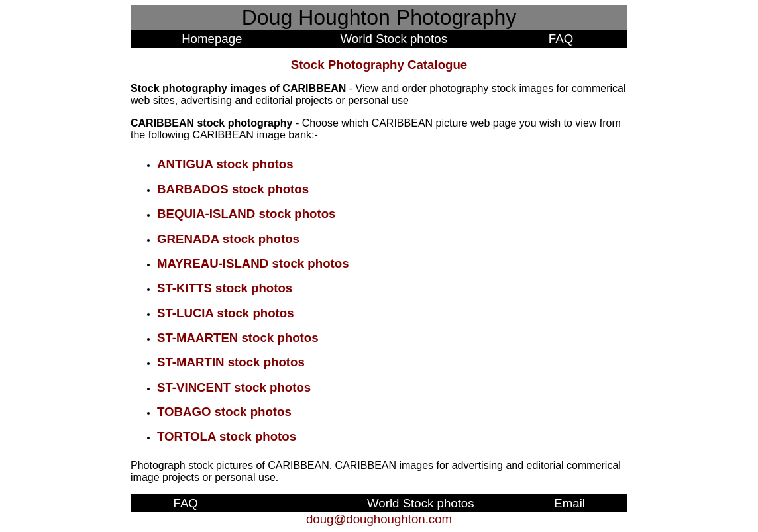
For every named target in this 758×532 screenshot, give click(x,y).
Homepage (212, 39)
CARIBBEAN (164, 123)
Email (569, 503)
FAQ (561, 39)
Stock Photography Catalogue (379, 65)
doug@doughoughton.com (379, 519)
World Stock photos (394, 39)
